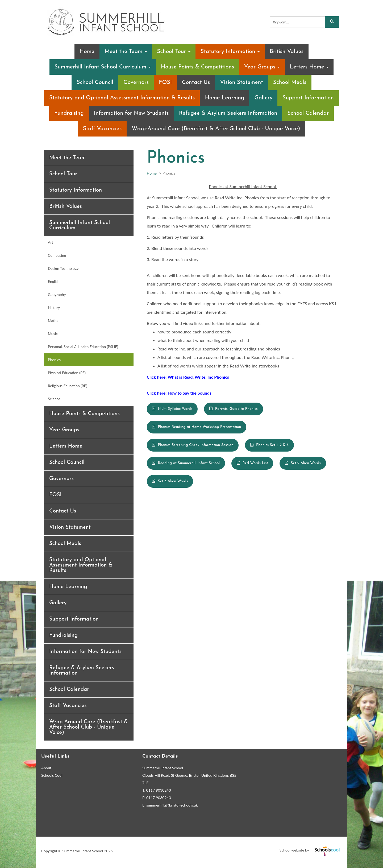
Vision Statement (242, 82)
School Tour (174, 51)
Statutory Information (230, 51)
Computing (57, 255)
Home (87, 51)
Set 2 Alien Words (306, 463)
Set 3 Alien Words (173, 481)
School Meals (290, 82)
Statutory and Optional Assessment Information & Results (122, 98)
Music (53, 334)
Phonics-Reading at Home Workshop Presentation (200, 427)
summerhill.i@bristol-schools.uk (172, 805)
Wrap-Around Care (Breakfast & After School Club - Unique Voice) (216, 129)
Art (51, 242)
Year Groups (262, 67)
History (54, 307)
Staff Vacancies (102, 129)
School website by (311, 850)
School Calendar (308, 113)
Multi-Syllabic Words (175, 409)
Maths (53, 321)
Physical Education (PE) (67, 373)
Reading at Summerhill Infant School (189, 463)
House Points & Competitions (197, 67)
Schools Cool (52, 775)
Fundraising (69, 113)
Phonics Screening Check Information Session (196, 445)
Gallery (263, 98)
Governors (136, 82)
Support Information (308, 98)
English (54, 281)
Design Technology (63, 268)
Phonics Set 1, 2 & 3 (272, 445)
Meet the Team (126, 51)
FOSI (165, 82)
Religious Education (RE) (68, 386)
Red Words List (255, 463)
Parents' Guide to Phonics (236, 409)
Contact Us (196, 82)
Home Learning (224, 98)
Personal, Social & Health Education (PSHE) (83, 347)
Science (54, 399)
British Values (287, 51)
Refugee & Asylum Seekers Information (228, 113)
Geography (57, 294)
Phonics (54, 360)
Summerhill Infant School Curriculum (103, 67)
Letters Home (309, 67)
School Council (95, 82)
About (46, 768)
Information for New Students (131, 113)
